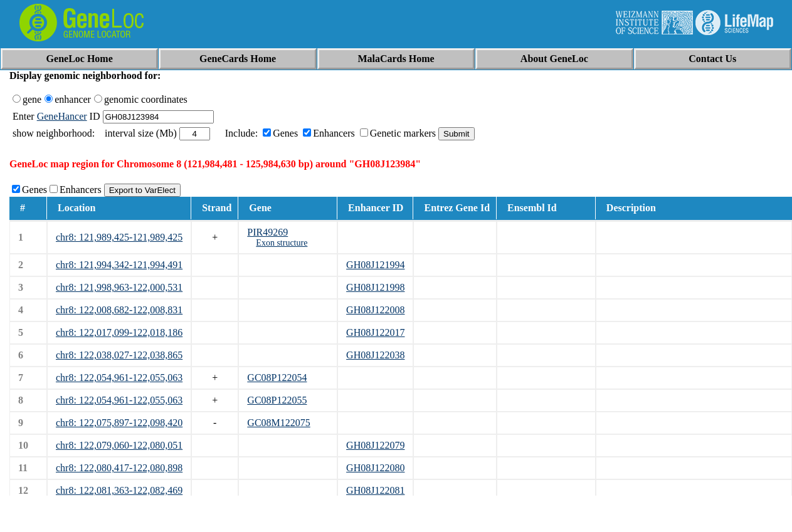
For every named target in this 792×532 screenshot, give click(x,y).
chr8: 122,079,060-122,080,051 (119, 445)
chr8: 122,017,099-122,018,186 (119, 332)
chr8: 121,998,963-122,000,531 (119, 287)
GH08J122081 (375, 490)
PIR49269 (267, 232)
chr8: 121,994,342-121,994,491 (119, 265)
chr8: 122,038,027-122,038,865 (119, 355)
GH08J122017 (375, 332)
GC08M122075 (278, 423)
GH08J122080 (375, 468)
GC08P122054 (277, 378)
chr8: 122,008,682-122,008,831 (119, 310)
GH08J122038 (375, 355)
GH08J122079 (375, 445)
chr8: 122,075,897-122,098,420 (119, 423)
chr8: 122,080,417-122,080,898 (119, 468)
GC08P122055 (277, 400)
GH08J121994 (375, 265)
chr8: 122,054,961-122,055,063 (119, 378)
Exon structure (282, 243)
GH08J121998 (375, 287)
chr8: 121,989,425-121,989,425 (119, 237)
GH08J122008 (375, 310)
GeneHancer (62, 116)
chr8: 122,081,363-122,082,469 (119, 490)
